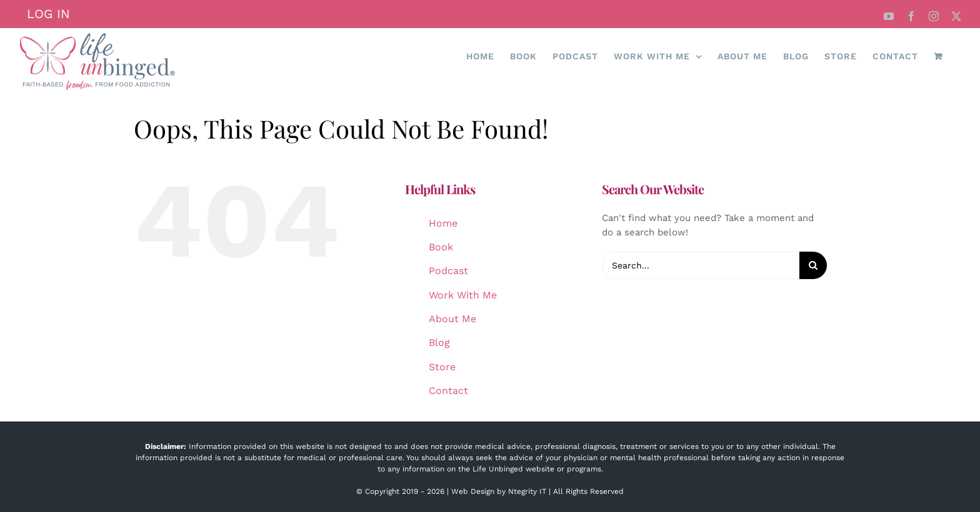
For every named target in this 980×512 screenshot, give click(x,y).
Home (443, 223)
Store (442, 367)
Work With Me (463, 295)
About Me (452, 319)
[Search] (813, 265)
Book (441, 247)
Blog (439, 342)
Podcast (448, 271)
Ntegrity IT (527, 491)
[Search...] (701, 265)
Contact (448, 391)
